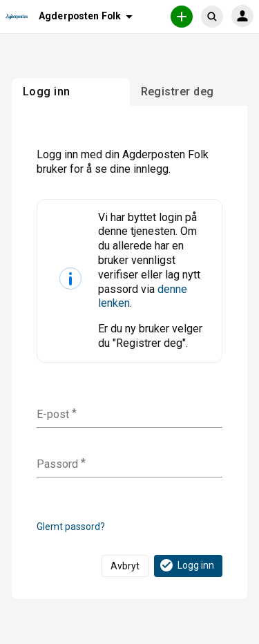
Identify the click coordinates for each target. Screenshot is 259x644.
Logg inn (186, 565)
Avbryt (125, 566)
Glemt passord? (71, 527)
